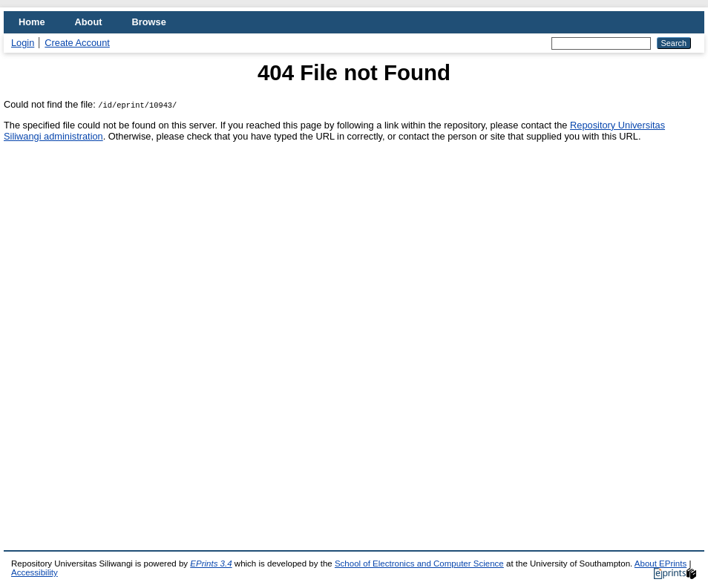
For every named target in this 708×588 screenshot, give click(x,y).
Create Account (77, 43)
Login (23, 43)
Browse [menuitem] (149, 22)
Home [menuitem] (32, 22)
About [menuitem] (89, 22)
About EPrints (661, 563)
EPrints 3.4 (211, 563)
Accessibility (35, 572)
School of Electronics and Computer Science (419, 563)
